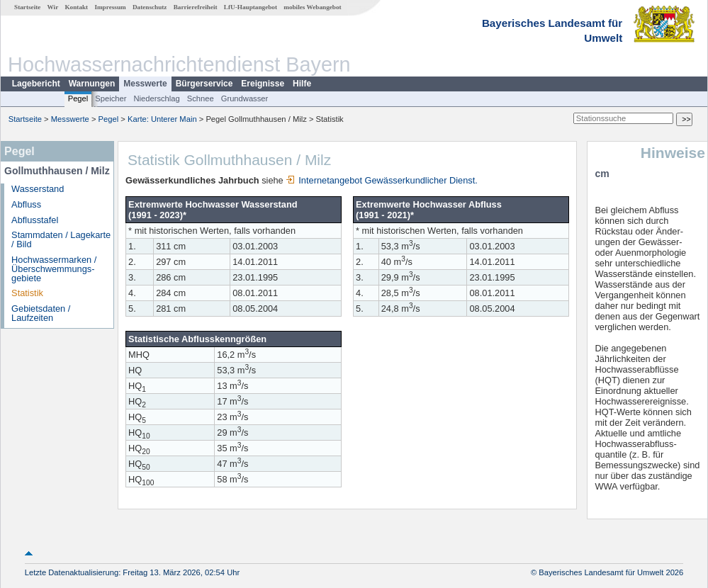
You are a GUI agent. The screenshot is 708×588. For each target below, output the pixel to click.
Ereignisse (263, 84)
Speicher (111, 98)
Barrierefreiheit (196, 7)
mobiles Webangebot (312, 7)
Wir (53, 7)
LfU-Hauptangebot (251, 7)
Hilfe (302, 84)
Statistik (27, 293)
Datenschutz (150, 7)
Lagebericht (36, 84)
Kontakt (76, 7)
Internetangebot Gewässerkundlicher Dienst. (382, 180)
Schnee (201, 98)
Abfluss (26, 204)
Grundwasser (245, 98)
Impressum (110, 7)
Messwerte (145, 84)
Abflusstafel (35, 220)
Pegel (78, 98)
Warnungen (92, 84)
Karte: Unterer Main (162, 119)
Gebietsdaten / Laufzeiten (41, 313)
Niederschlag (156, 98)
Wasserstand (38, 189)
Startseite (27, 7)
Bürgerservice (204, 84)
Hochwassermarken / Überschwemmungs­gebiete (54, 269)
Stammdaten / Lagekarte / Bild (61, 239)
